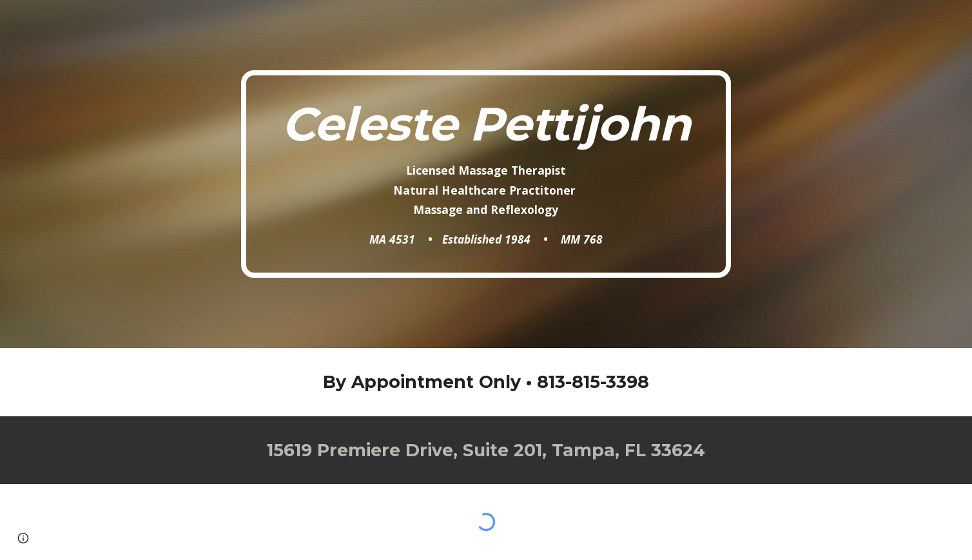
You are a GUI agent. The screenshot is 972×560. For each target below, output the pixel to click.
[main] (486, 174)
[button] (23, 538)
